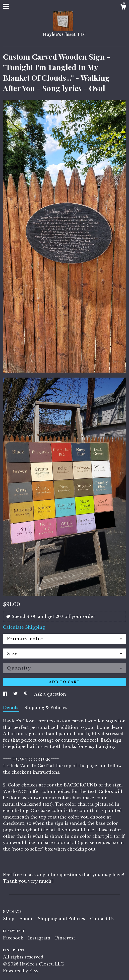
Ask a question (50, 694)
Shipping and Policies (62, 919)
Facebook (14, 938)
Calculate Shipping (24, 627)
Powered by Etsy (21, 971)
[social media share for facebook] (6, 694)
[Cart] (123, 8)
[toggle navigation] (6, 6)
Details (11, 708)
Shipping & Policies (46, 708)
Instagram (40, 938)
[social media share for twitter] (16, 694)
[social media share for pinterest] (26, 694)
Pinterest (65, 938)
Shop (9, 919)
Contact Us (102, 919)
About (27, 919)
